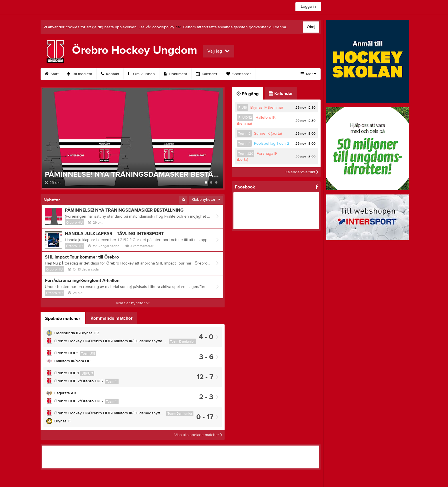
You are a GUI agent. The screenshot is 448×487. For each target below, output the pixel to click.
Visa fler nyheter (133, 303)
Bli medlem (80, 74)
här (178, 27)
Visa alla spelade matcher (198, 435)
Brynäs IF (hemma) (266, 108)
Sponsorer (239, 74)
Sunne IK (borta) (268, 134)
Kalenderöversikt (302, 172)
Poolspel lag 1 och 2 (272, 144)
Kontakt (110, 74)
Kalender (207, 74)
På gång (248, 94)
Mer (308, 74)
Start (52, 74)
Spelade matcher (63, 319)
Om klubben (141, 74)
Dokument (175, 74)
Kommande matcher (112, 318)
